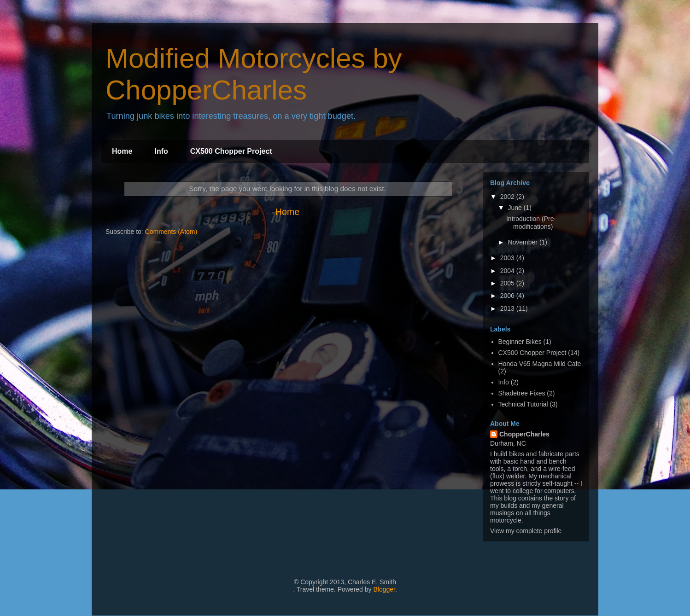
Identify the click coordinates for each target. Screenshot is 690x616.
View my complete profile (526, 531)
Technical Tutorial (523, 404)
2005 (508, 283)
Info (161, 151)
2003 (508, 258)
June (515, 208)
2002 (508, 197)
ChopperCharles (524, 434)
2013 (508, 308)
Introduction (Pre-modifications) (531, 223)
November (523, 242)
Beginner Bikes (520, 342)
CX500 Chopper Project (231, 151)
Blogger (384, 589)
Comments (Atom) (171, 232)
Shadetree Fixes (522, 393)
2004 (508, 271)
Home (122, 151)
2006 (508, 296)
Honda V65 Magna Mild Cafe (540, 364)
